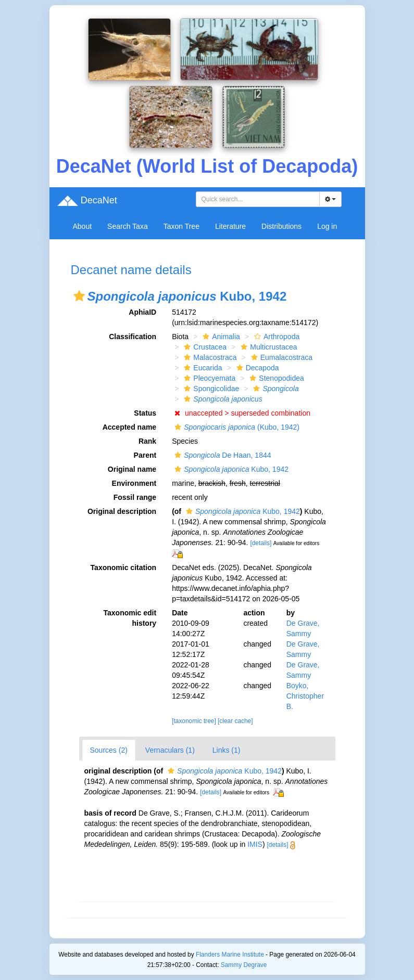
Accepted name (129, 427)
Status (145, 413)
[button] (79, 296)
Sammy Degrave (244, 965)
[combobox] (258, 199)
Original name (132, 469)
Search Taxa (128, 226)
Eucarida (202, 368)
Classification (133, 337)
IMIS (255, 844)
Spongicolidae (210, 389)
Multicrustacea (267, 347)
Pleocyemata (208, 378)
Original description (122, 511)
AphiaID (142, 312)
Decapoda (256, 368)
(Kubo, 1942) (236, 427)
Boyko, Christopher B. (305, 696)
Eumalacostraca (280, 357)
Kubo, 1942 (230, 469)
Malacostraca (209, 357)
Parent (145, 455)
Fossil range (135, 497)
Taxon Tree (181, 226)
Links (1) (227, 750)
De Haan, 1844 (221, 455)
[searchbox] (259, 199)
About (83, 226)
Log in (327, 226)
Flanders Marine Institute (230, 955)
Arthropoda (275, 337)
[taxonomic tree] (194, 721)
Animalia (220, 337)
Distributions (281, 226)
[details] (261, 543)
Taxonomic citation (124, 568)
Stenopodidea (275, 378)
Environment (134, 483)
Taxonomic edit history (130, 618)
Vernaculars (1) (170, 750)
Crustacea (204, 347)
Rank (147, 441)
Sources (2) (109, 750)
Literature (230, 226)
